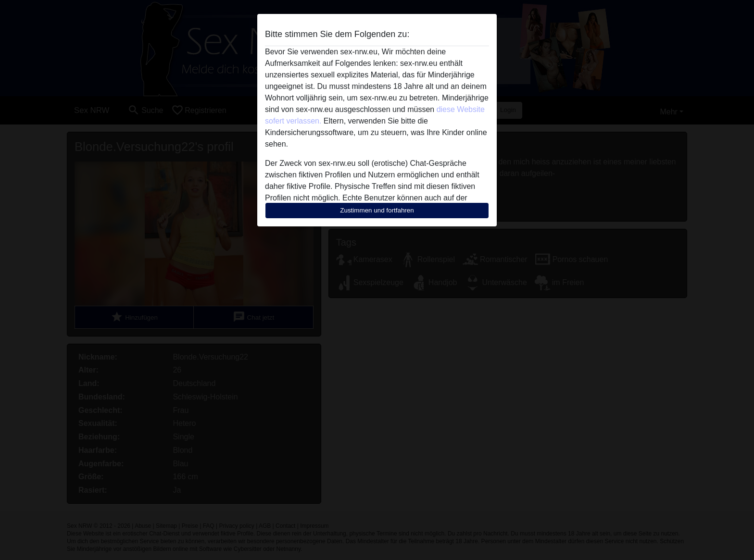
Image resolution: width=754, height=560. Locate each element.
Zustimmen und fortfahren (377, 210)
